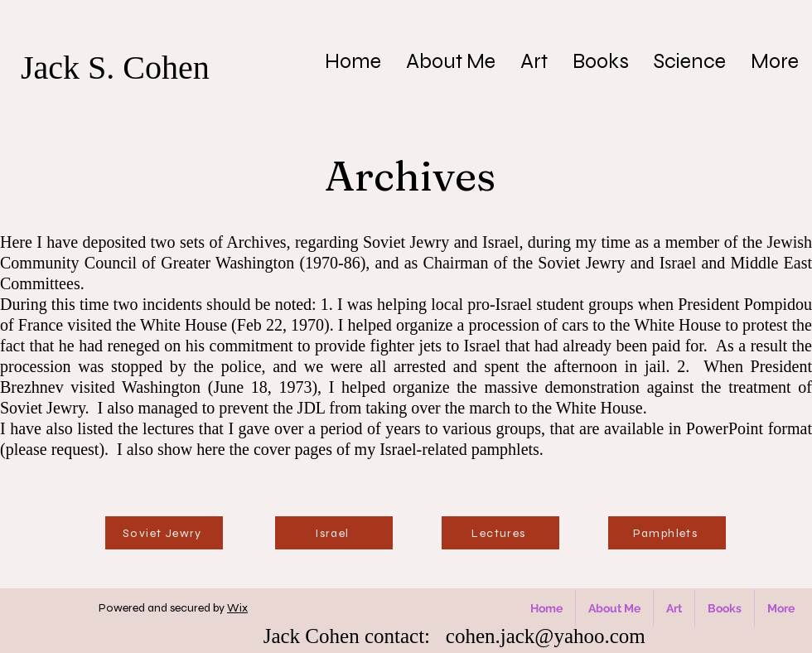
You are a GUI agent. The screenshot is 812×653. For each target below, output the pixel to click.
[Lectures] (500, 533)
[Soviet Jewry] (164, 533)
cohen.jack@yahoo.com (546, 636)
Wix (237, 608)
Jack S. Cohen (115, 68)
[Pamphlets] (667, 533)
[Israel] (334, 533)
